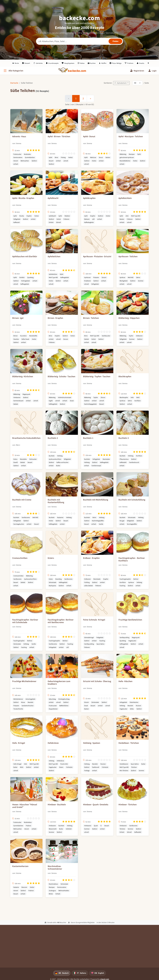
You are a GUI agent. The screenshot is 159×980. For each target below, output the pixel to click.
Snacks (140, 63)
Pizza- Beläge (116, 63)
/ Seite (146, 83)
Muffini (103, 63)
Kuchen (92, 63)
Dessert (26, 63)
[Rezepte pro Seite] (138, 83)
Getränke (38, 63)
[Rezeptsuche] (79, 41)
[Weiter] (90, 98)
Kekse (81, 63)
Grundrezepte (52, 63)
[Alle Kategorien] (13, 71)
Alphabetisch (121, 83)
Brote (16, 63)
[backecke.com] (77, 71)
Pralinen (129, 63)
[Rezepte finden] (115, 41)
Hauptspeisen (68, 63)
